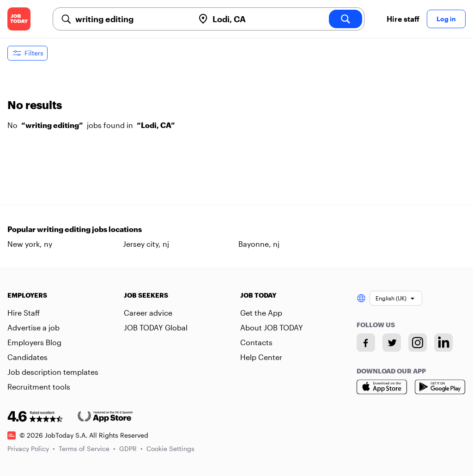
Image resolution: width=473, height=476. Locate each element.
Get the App (261, 313)
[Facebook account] (366, 342)
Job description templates (53, 372)
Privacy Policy (31, 449)
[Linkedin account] (443, 342)
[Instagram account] (418, 342)
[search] (346, 19)
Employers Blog (34, 342)
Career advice (148, 313)
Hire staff (403, 19)
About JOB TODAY (272, 327)
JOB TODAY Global (156, 327)
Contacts (256, 342)
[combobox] (131, 19)
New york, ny (30, 244)
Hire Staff (24, 313)
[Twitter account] (392, 342)
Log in (446, 19)
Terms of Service (87, 449)
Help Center (261, 357)
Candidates (27, 357)
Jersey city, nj (146, 244)
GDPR (131, 449)
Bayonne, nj (259, 244)
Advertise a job (33, 327)
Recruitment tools (39, 387)
